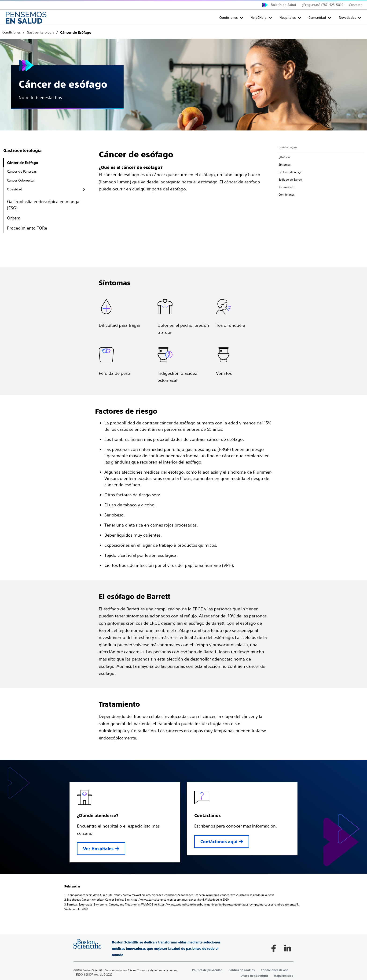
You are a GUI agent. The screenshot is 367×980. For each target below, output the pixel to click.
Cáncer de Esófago (23, 163)
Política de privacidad (207, 970)
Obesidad (15, 189)
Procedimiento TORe (27, 228)
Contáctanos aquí (219, 842)
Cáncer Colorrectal (21, 180)
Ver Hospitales (98, 849)
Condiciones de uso (275, 970)
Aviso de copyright (255, 976)
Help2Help (259, 18)
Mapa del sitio (284, 976)
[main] (183, 469)
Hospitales (288, 18)
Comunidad (317, 18)
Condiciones (229, 18)
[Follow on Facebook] (273, 949)
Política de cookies (242, 970)
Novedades (348, 18)
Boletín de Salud (283, 5)
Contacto (356, 5)
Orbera (14, 218)
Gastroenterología (22, 150)
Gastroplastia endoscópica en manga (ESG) (43, 205)
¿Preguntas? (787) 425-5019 (323, 5)
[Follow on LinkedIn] (287, 949)
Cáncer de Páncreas (22, 171)
